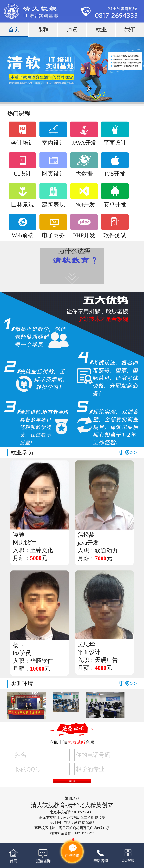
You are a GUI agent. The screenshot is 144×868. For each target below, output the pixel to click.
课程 (43, 29)
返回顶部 (72, 798)
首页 (14, 29)
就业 (101, 29)
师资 (72, 29)
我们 (130, 29)
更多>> (128, 452)
